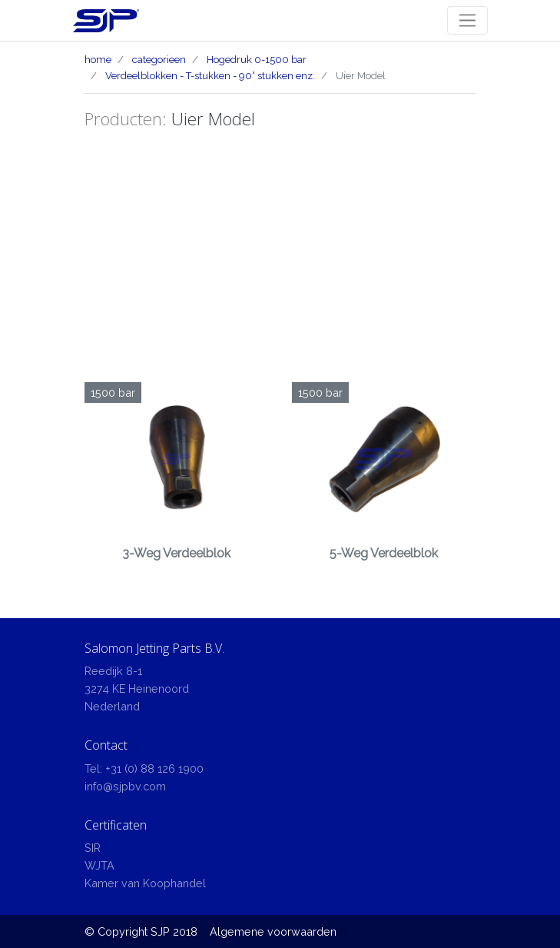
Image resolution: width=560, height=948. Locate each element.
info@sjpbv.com (125, 786)
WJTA (99, 865)
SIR (93, 848)
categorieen (159, 60)
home (98, 60)
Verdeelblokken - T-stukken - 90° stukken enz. (210, 76)
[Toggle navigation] (467, 20)
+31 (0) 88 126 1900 (154, 768)
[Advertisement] (280, 267)
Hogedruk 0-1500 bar (257, 60)
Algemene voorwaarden (273, 931)
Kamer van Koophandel (145, 883)
